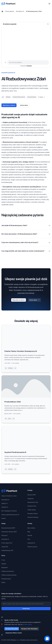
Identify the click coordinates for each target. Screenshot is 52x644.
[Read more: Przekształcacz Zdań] (26, 399)
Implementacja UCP (7, 550)
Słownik (30, 535)
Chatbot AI (5, 507)
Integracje (30, 498)
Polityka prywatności (8, 571)
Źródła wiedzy (32, 510)
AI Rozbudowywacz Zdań (34, 11)
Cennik (4, 518)
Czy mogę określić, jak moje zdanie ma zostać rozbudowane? (26, 251)
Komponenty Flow (33, 502)
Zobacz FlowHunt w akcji (9, 496)
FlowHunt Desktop (33, 517)
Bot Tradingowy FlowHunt (9, 511)
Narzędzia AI (20, 11)
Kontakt (4, 564)
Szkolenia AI (5, 539)
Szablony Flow (32, 506)
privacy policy (27, 624)
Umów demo (24, 105)
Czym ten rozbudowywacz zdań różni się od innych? (26, 243)
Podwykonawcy (6, 579)
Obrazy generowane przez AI (10, 515)
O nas (3, 560)
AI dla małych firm (7, 543)
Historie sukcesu (32, 547)
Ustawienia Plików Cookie (14, 633)
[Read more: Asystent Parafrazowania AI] (26, 450)
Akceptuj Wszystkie (12, 629)
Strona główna (10, 11)
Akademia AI (31, 543)
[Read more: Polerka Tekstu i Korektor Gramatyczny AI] (26, 349)
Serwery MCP (32, 495)
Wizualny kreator (33, 513)
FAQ (29, 539)
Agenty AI (4, 503)
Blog (29, 532)
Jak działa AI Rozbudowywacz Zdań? (26, 226)
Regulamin (5, 567)
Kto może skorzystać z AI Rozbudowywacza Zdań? (26, 234)
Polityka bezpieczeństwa (9, 575)
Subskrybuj (26, 609)
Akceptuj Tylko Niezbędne (29, 629)
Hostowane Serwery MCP (9, 532)
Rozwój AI (4, 535)
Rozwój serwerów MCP (8, 528)
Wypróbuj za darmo (9, 105)
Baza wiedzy (31, 528)
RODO (3, 582)
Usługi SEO (5, 547)
